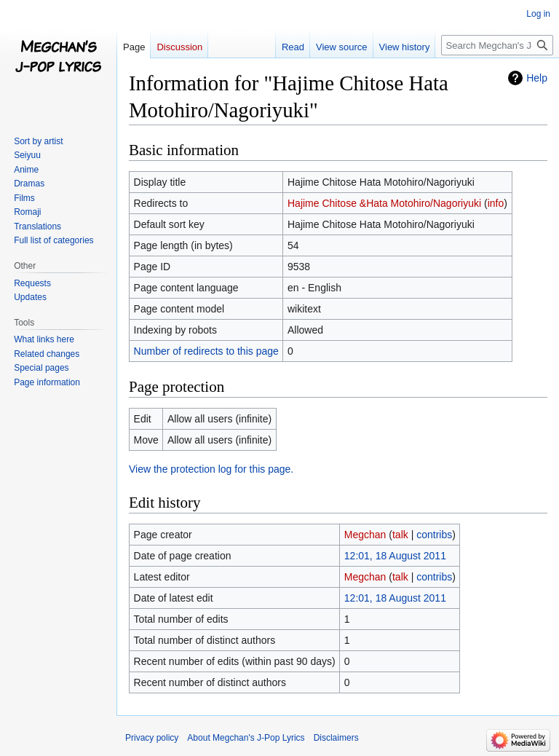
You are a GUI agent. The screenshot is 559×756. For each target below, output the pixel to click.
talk (400, 535)
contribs (434, 535)
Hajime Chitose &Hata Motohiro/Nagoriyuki (384, 203)
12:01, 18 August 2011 (395, 556)
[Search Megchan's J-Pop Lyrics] (497, 45)
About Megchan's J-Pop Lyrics (246, 738)
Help (537, 78)
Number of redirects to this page (206, 351)
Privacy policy (152, 738)
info (496, 203)
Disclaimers (336, 738)
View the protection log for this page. (211, 469)
